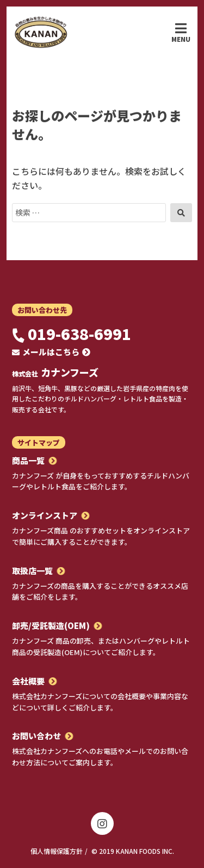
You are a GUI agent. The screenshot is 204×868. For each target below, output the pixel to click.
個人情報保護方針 (57, 851)
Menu (181, 33)
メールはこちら (51, 352)
